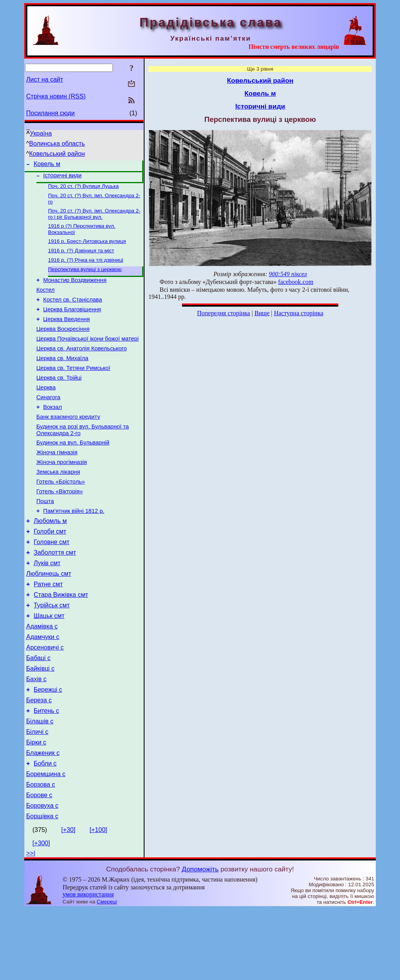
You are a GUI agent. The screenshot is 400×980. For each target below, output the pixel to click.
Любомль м (50, 559)
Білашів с (40, 781)
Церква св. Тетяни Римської (73, 388)
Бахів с (36, 735)
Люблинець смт (49, 617)
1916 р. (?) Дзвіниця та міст (81, 258)
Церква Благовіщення (72, 323)
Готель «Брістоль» (61, 515)
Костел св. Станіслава (73, 312)
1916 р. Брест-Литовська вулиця (87, 247)
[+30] (68, 901)
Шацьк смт (49, 664)
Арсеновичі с (45, 699)
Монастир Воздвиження (75, 290)
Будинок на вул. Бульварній (73, 471)
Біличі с (37, 793)
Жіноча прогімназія (62, 493)
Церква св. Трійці (59, 399)
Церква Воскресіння (63, 345)
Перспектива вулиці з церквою (85, 278)
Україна (41, 133)
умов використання (88, 965)
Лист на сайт (45, 79)
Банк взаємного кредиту (68, 443)
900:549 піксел (288, 274)
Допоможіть (200, 940)
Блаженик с (43, 817)
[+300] (41, 914)
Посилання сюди (50, 113)
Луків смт (47, 606)
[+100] (98, 901)
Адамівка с (42, 676)
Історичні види (62, 178)
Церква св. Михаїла (62, 377)
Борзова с (41, 852)
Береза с (39, 758)
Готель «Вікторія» (60, 526)
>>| (31, 924)
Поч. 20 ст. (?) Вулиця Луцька (83, 189)
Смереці (107, 972)
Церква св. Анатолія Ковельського (82, 366)
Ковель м (47, 165)
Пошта (45, 537)
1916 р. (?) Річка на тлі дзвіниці (86, 268)
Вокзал (53, 432)
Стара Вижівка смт (61, 641)
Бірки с (36, 805)
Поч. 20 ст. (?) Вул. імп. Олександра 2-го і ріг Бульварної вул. (94, 219)
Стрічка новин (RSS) (56, 96)
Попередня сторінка (223, 313)
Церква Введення (67, 334)
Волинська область (57, 144)
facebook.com (296, 282)
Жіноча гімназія (57, 482)
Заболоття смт (55, 594)
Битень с (46, 770)
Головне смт (52, 582)
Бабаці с (38, 711)
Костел (46, 301)
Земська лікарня (58, 504)
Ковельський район (57, 154)
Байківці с (40, 723)
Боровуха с (42, 875)
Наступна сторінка (298, 313)
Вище (262, 313)
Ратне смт (48, 629)
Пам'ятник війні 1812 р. (74, 548)
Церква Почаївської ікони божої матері (87, 355)
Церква (46, 410)
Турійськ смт (52, 652)
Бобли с (45, 828)
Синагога (48, 421)
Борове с (39, 863)
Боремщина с (46, 840)
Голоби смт (50, 570)
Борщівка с (42, 887)
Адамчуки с (43, 688)
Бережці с (48, 746)
